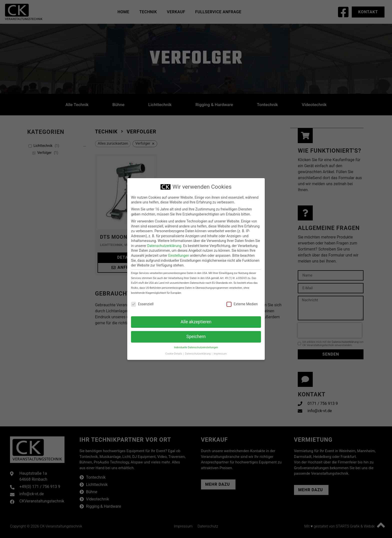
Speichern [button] (196, 337)
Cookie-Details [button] (174, 354)
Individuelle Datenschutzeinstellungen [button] (196, 347)
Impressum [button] (220, 354)
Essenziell (142, 304)
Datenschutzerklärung (164, 246)
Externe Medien (242, 304)
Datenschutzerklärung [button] (198, 354)
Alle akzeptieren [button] (196, 322)
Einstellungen (179, 255)
